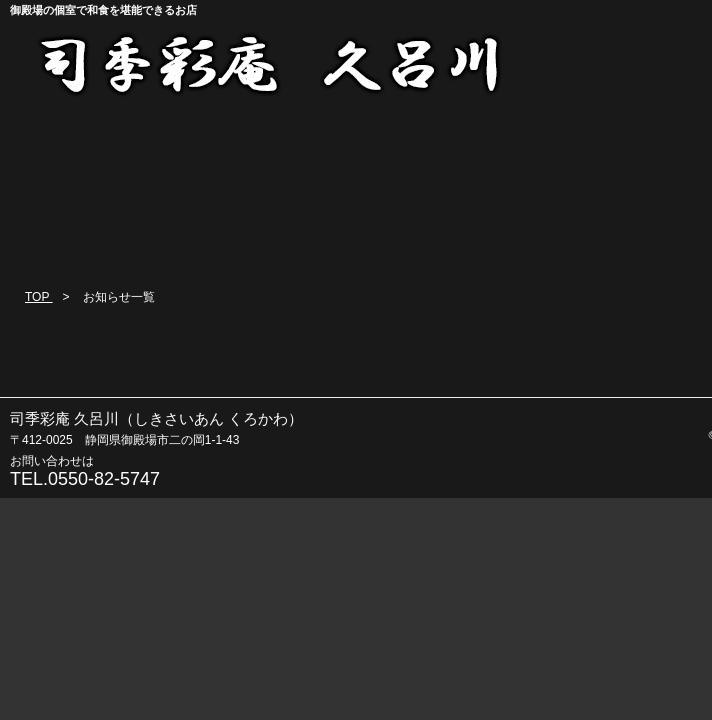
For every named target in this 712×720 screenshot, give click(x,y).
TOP (39, 297)
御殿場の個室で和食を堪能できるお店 (103, 10)
